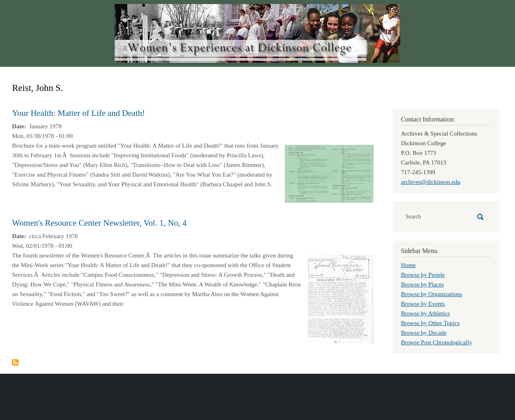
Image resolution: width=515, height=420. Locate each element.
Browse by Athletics (426, 313)
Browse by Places (423, 284)
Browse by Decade (424, 333)
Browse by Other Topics (431, 323)
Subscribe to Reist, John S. (15, 362)
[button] (329, 173)
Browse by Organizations (432, 294)
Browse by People (423, 275)
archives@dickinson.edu (431, 182)
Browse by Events (423, 304)
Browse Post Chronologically (437, 342)
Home (409, 265)
